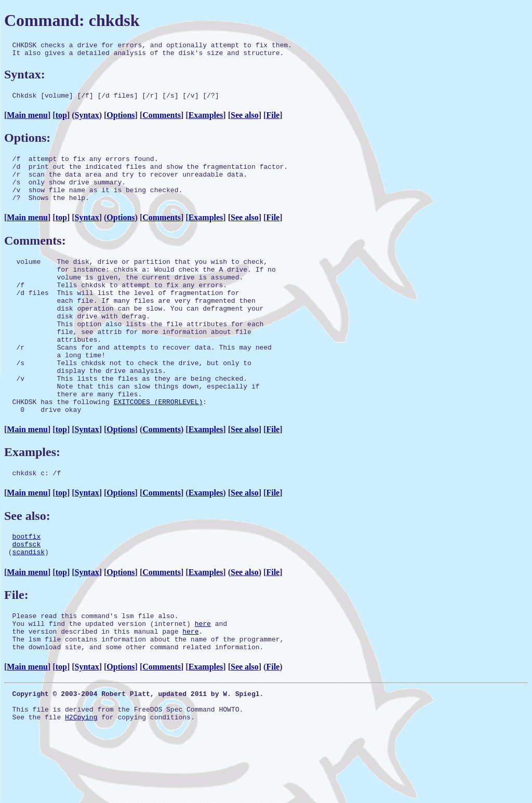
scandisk (29, 603)
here (203, 678)
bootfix (27, 584)
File (273, 120)
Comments (162, 120)
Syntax (87, 120)
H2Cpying (81, 782)
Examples (206, 120)
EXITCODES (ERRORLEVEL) (158, 445)
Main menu (27, 120)
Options (121, 120)
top (61, 120)
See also (245, 120)
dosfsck (27, 594)
